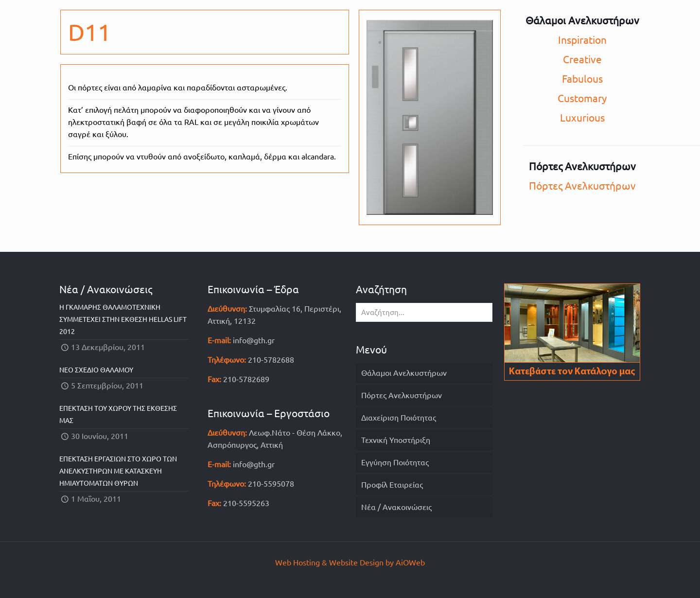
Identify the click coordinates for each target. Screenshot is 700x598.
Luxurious (582, 118)
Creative (582, 59)
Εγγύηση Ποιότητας (395, 462)
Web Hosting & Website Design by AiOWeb (350, 563)
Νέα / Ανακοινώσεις (396, 507)
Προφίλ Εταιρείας (392, 485)
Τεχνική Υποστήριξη (396, 440)
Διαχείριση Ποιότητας (399, 418)
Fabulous (582, 79)
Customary (582, 98)
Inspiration (582, 40)
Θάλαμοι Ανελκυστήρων (404, 373)
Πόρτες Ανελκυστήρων (582, 186)
